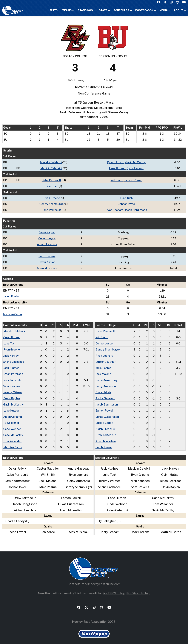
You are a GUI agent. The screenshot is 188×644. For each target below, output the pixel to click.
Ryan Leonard (115, 209)
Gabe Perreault (51, 180)
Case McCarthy (13, 432)
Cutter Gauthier (106, 360)
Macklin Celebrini (51, 162)
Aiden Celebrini (13, 414)
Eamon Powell (133, 180)
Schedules (121, 11)
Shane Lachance (14, 360)
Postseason (144, 11)
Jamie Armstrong (106, 378)
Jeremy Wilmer (13, 390)
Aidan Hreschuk (47, 244)
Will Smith (117, 180)
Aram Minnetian (47, 267)
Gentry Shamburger (52, 203)
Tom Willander (12, 438)
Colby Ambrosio (106, 384)
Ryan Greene (52, 198)
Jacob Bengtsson (136, 209)
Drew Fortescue (106, 432)
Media (164, 11)
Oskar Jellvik (103, 390)
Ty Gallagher (11, 420)
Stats (103, 11)
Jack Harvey (11, 354)
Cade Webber (12, 426)
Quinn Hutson (116, 162)
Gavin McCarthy (136, 162)
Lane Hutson (117, 168)
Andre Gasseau (105, 396)
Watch (55, 11)
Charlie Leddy (104, 420)
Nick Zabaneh (12, 378)
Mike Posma (103, 366)
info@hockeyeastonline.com (101, 581)
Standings (85, 11)
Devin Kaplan (47, 232)
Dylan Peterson (13, 372)
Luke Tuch (52, 186)
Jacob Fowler (11, 295)
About (179, 11)
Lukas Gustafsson (107, 414)
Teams (67, 11)
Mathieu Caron (12, 313)
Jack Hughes (11, 366)
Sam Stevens (47, 255)
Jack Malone (103, 372)
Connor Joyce (126, 203)
